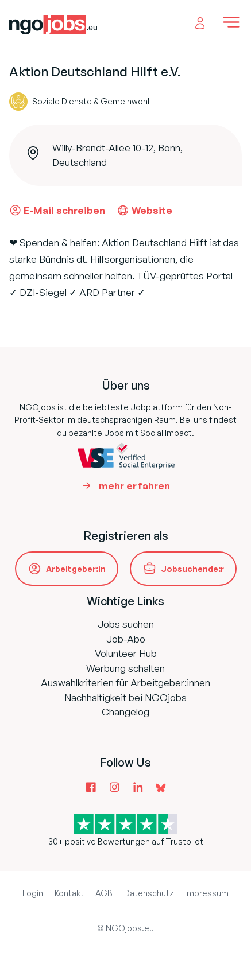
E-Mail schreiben (57, 210)
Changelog (126, 712)
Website (144, 210)
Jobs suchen (126, 624)
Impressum (207, 893)
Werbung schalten (126, 668)
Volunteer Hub (126, 653)
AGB (104, 893)
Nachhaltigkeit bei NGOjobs (126, 697)
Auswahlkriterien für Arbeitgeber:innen (126, 682)
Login (33, 893)
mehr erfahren (134, 486)
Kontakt (69, 893)
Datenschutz (149, 893)
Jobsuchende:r (192, 569)
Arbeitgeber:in (76, 569)
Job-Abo (126, 639)
